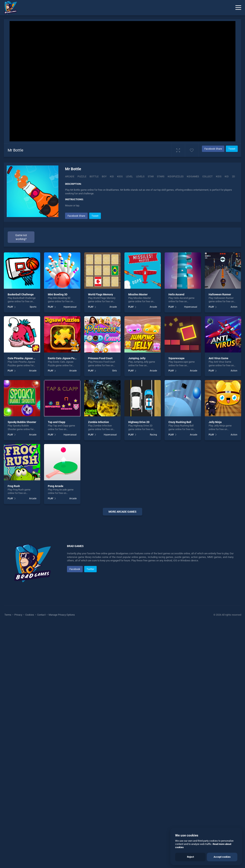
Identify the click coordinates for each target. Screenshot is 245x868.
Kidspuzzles (176, 176)
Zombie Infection (98, 422)
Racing (153, 435)
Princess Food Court (100, 358)
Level (129, 176)
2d (234, 176)
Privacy (18, 729)
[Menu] (238, 8)
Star (151, 176)
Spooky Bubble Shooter (22, 422)
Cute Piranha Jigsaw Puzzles (25, 358)
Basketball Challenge (21, 294)
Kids (120, 176)
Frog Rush (14, 486)
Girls (114, 371)
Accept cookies (222, 857)
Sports (33, 307)
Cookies (30, 729)
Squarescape (176, 358)
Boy (104, 176)
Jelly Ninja (215, 422)
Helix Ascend (176, 294)
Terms (8, 729)
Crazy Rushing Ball (180, 422)
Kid (112, 176)
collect (207, 176)
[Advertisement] (122, 577)
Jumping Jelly (137, 358)
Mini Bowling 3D (58, 294)
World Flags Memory (100, 294)
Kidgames (193, 176)
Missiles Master (138, 294)
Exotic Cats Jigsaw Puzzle (64, 358)
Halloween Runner (220, 294)
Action (234, 307)
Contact (41, 729)
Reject (190, 857)
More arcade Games (122, 512)
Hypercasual (70, 307)
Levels (140, 176)
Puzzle (82, 176)
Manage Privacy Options (61, 729)
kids (219, 176)
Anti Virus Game (218, 358)
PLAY (10, 307)
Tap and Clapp (57, 422)
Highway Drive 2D (139, 422)
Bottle (94, 176)
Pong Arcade (56, 486)
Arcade (70, 176)
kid (227, 176)
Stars (161, 176)
